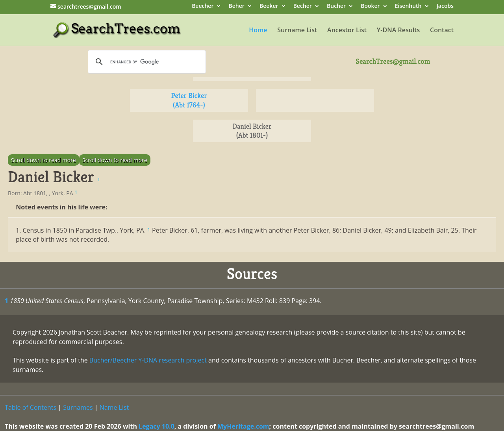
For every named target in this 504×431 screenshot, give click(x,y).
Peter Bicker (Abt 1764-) (189, 100)
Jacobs (445, 6)
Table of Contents (31, 407)
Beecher (203, 6)
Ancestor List (347, 31)
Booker (370, 6)
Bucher (336, 6)
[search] (146, 62)
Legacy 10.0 (157, 426)
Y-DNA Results (398, 31)
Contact (442, 31)
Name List (114, 407)
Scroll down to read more (44, 160)
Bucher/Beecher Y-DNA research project (148, 360)
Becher (303, 6)
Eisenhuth (408, 6)
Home (258, 31)
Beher (237, 6)
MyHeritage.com (243, 426)
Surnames (78, 407)
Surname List (297, 31)
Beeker (269, 6)
